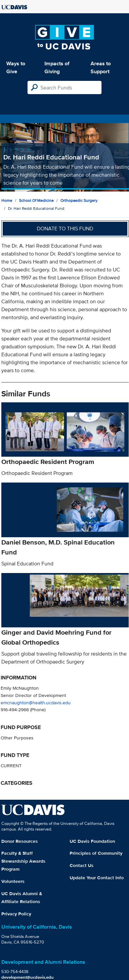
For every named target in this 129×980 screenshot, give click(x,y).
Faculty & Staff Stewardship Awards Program (23, 861)
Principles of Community (96, 853)
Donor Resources (20, 841)
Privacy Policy (16, 914)
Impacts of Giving (57, 67)
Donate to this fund (65, 229)
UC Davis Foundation (92, 841)
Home (7, 200)
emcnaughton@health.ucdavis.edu (36, 702)
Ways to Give (16, 67)
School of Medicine (36, 200)
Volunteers (13, 881)
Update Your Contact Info (97, 878)
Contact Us (82, 865)
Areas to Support (101, 67)
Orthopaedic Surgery (79, 200)
